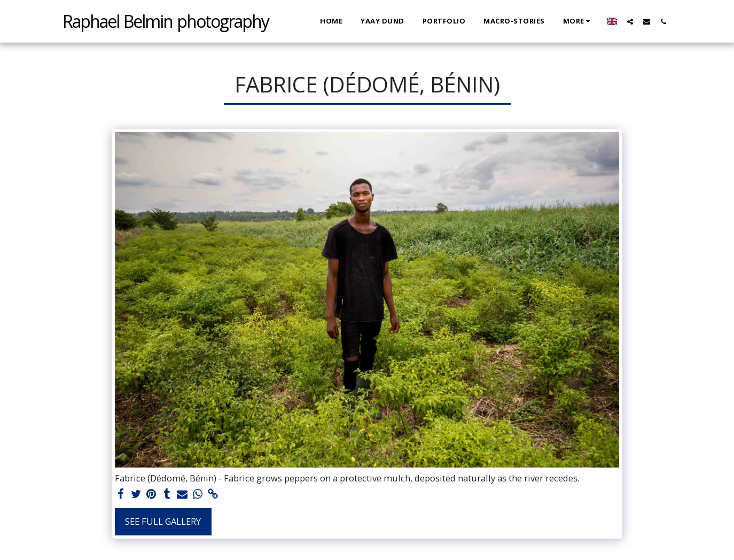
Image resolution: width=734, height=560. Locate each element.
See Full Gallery (163, 521)
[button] (630, 21)
